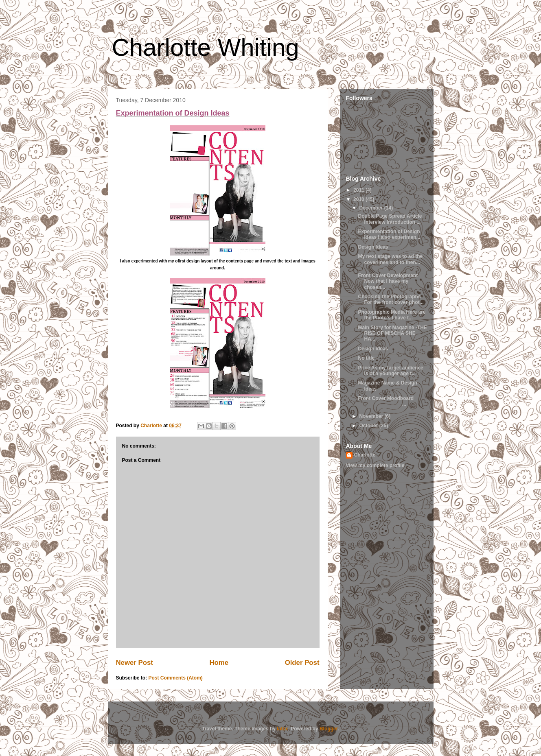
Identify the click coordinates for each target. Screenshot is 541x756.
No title (366, 358)
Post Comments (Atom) (176, 678)
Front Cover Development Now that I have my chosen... (388, 281)
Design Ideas (373, 247)
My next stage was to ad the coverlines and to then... (390, 259)
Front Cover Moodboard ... (386, 401)
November (372, 416)
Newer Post (135, 663)
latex (282, 729)
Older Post (302, 663)
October (369, 426)
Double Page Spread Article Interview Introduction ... (390, 219)
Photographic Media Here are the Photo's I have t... (392, 315)
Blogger (329, 729)
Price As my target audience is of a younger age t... (390, 371)
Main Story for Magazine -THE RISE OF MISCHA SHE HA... (392, 333)
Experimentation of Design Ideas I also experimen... (389, 234)
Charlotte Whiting (206, 47)
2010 (359, 199)
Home (219, 663)
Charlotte (365, 455)
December (371, 208)
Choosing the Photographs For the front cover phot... (391, 299)
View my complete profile (375, 465)
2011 (359, 190)
